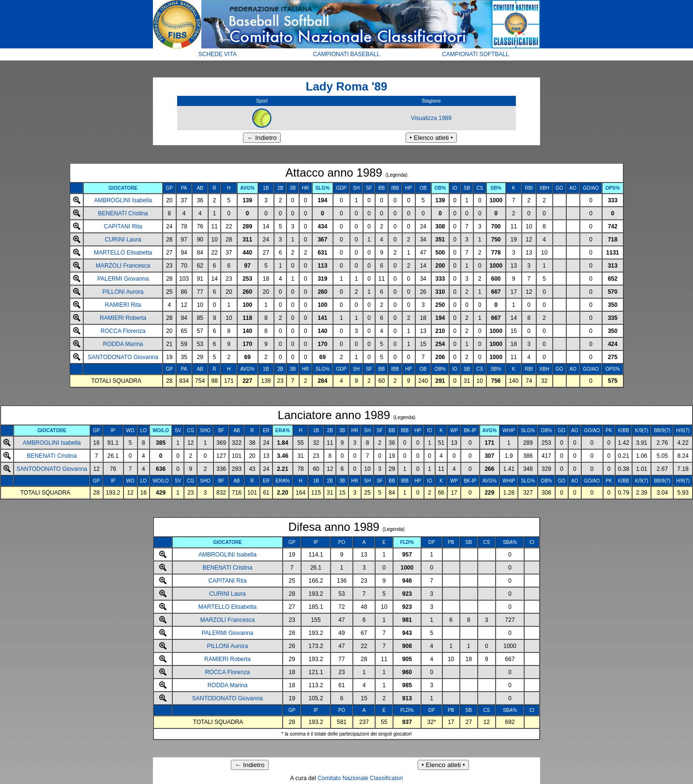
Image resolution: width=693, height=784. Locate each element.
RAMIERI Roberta (123, 318)
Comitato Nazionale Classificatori (360, 778)
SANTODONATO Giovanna (123, 357)
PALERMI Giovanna (123, 279)
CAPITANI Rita (123, 226)
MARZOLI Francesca (123, 266)
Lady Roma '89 (346, 86)
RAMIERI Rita (123, 305)
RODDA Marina (123, 344)
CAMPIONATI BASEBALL (347, 54)
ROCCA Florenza (123, 331)
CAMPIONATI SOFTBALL (475, 54)
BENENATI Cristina (123, 213)
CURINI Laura (123, 240)
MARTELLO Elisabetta (123, 253)
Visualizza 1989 (431, 118)
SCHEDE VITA (218, 54)
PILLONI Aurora (123, 292)
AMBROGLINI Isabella (123, 200)
